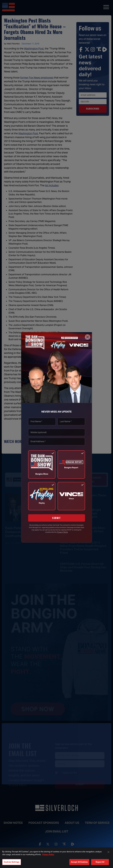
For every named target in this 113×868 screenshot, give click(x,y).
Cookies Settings (12, 862)
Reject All (100, 862)
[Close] (88, 337)
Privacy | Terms (62, 532)
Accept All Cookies (79, 862)
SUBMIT (56, 518)
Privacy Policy (48, 854)
